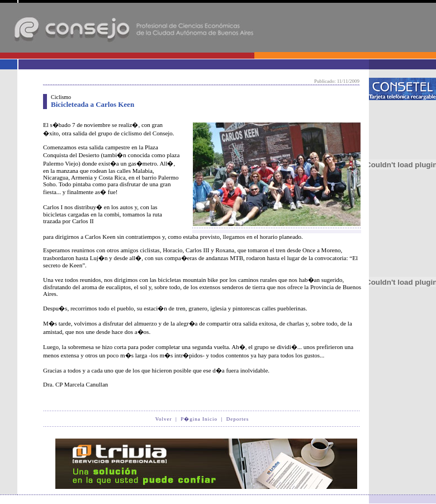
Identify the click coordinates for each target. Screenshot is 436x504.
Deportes (238, 419)
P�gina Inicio (199, 419)
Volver (164, 419)
